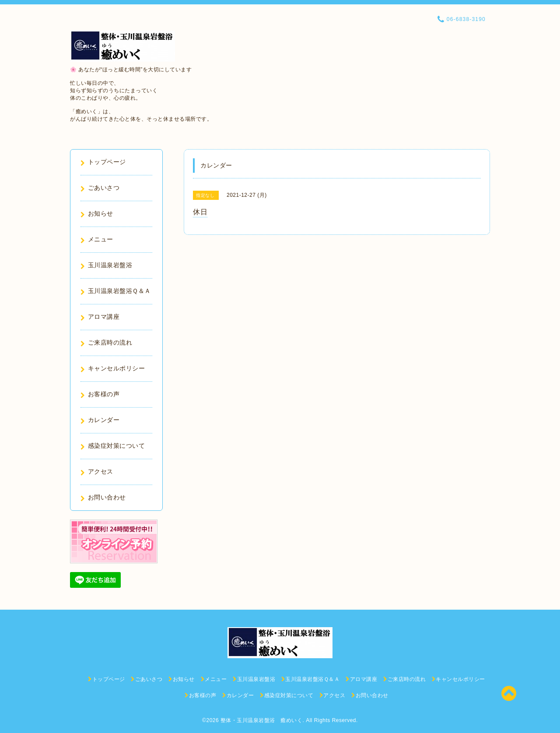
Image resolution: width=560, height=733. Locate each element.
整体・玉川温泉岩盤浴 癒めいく (262, 720)
